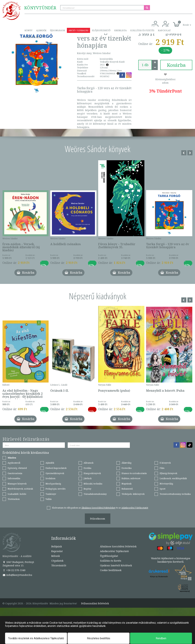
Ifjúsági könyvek (168, 473)
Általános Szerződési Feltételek (118, 546)
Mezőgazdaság (53, 484)
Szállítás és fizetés (142, 30)
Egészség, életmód (17, 468)
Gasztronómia (15, 473)
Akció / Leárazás (78, 30)
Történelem (14, 499)
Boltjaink (57, 546)
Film (162, 468)
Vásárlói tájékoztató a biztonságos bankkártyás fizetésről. (171, 560)
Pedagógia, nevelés (56, 489)
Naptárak (127, 484)
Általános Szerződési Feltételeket (98, 508)
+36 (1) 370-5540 (14, 570)
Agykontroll (14, 463)
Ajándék (41, 30)
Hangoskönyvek (92, 473)
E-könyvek (165, 463)
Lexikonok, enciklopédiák (173, 478)
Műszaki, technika (93, 484)
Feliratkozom (98, 519)
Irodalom (50, 478)
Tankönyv (51, 494)
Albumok (89, 463)
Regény (87, 489)
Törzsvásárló (33, 37)
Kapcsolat (164, 30)
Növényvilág (166, 484)
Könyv (29, 30)
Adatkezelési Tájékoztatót (135, 508)
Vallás (49, 499)
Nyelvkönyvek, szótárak (20, 489)
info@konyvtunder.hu (17, 575)
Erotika (87, 468)
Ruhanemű (127, 489)
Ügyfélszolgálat (109, 556)
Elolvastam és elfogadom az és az (100, 508)
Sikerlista (120, 30)
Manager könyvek (17, 484)
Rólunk (56, 556)
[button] (183, 23)
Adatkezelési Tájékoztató (114, 551)
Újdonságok (57, 30)
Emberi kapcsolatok (56, 468)
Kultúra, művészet (131, 478)
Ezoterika (127, 468)
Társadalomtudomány (95, 494)
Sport (162, 489)
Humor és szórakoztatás (134, 473)
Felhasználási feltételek (95, 603)
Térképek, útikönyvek (133, 494)
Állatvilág (127, 463)
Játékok (88, 478)
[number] (145, 65)
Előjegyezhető (101, 30)
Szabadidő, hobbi (17, 494)
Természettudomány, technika (175, 494)
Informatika (14, 478)
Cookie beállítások (111, 570)
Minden (12, 458)
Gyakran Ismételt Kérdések (116, 565)
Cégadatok (57, 561)
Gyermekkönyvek (55, 473)
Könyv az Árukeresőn (159, 577)
